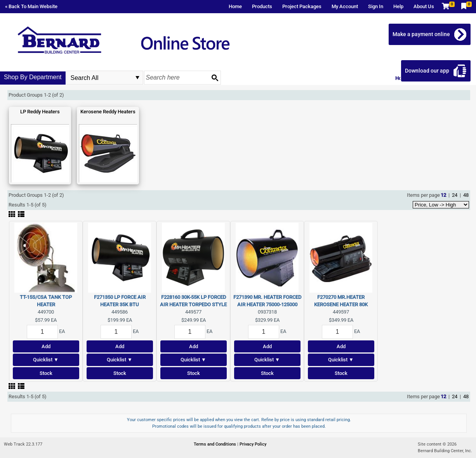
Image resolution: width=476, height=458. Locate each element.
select (137, 78)
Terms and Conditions (215, 444)
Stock (46, 373)
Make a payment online (421, 34)
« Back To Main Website (31, 6)
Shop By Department (33, 77)
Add (46, 346)
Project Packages (302, 6)
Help (398, 6)
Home (235, 6)
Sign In (376, 6)
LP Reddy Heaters (40, 112)
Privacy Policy (253, 444)
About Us (424, 6)
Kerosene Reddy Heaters (108, 112)
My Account (345, 6)
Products (262, 6)
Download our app (427, 71)
